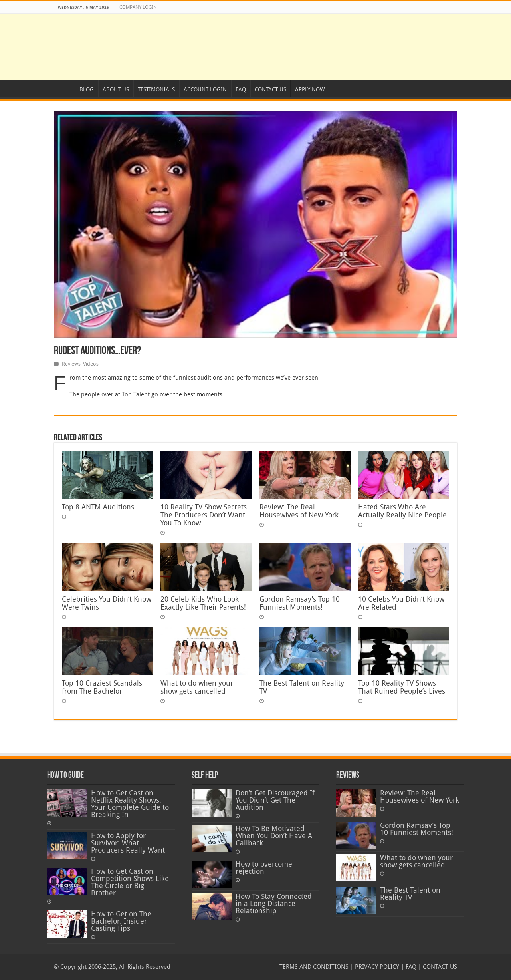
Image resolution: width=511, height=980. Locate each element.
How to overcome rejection (264, 868)
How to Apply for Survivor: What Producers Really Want (128, 843)
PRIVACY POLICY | (379, 967)
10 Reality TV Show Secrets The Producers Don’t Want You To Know (204, 515)
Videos (91, 364)
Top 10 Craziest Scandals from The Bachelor (102, 687)
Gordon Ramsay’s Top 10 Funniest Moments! (300, 603)
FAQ (241, 89)
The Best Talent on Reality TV (410, 894)
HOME (64, 89)
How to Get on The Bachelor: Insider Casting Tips (121, 921)
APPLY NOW (310, 89)
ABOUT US (116, 89)
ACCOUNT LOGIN (205, 89)
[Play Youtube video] (255, 224)
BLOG (87, 89)
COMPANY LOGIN (138, 7)
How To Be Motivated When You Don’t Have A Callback (274, 836)
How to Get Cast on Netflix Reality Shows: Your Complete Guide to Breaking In (130, 804)
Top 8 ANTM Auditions (98, 507)
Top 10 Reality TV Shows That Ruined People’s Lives (402, 687)
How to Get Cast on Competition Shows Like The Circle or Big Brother (130, 882)
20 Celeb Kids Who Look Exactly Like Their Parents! (203, 603)
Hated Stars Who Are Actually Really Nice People (402, 511)
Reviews (71, 364)
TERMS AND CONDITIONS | (316, 967)
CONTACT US (270, 89)
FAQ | (413, 967)
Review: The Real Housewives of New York (299, 511)
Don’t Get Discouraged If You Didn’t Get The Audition (275, 800)
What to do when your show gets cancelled (197, 687)
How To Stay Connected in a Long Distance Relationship (274, 904)
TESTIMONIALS (156, 89)
